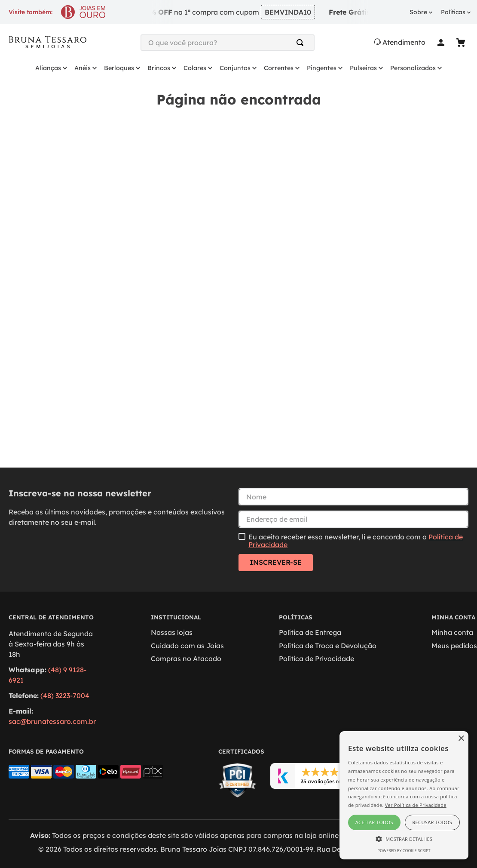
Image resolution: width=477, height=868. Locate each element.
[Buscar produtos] (302, 43)
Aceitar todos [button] (374, 822)
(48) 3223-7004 (65, 696)
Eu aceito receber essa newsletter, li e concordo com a (356, 541)
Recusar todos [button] (432, 822)
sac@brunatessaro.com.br (52, 721)
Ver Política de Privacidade (416, 805)
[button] (404, 838)
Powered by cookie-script (404, 851)
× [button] (461, 739)
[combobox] (228, 43)
